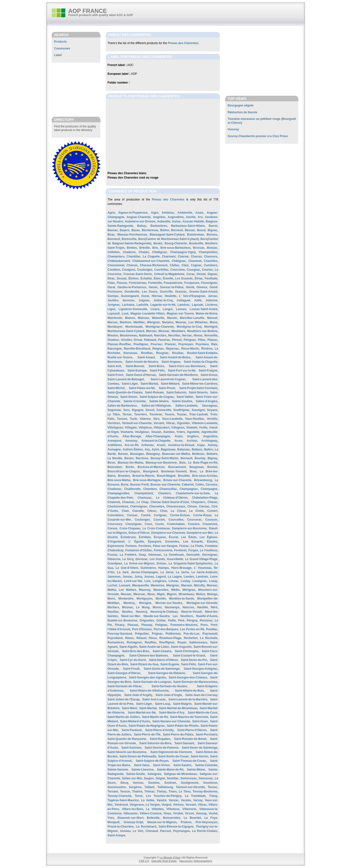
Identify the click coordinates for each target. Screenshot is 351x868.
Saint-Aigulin (128, 647)
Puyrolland (115, 638)
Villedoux (173, 809)
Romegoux (134, 642)
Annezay (131, 441)
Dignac (213, 274)
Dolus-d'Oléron (139, 533)
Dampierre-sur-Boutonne (189, 528)
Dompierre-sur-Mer (200, 533)
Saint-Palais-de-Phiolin (183, 726)
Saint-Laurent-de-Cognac (168, 379)
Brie (155, 248)
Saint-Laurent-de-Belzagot (126, 379)
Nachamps (172, 607)
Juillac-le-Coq (163, 300)
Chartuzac (145, 498)
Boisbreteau (196, 235)
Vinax (167, 813)
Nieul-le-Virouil (191, 612)
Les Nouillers (183, 616)
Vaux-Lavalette (172, 419)
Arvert (161, 445)
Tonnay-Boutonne (205, 792)
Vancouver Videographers (196, 861)
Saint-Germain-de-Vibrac (125, 686)
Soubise (154, 783)
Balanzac (184, 449)
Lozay (213, 581)
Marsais (187, 585)
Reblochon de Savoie (242, 112)
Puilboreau (173, 634)
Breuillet (184, 476)
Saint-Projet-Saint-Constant (198, 388)
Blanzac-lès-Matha (130, 463)
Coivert (212, 511)
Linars (155, 309)
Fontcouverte (163, 550)
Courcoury (115, 524)
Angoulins (210, 436)
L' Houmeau (203, 568)
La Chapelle (151, 257)
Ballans (197, 449)
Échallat (146, 278)
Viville (203, 428)
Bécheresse (150, 230)
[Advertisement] (76, 89)
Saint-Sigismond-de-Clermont (171, 752)
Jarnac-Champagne (144, 572)
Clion (164, 511)
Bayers (125, 230)
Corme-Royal (202, 515)
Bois (182, 463)
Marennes (157, 585)
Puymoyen (186, 344)
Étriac (199, 278)
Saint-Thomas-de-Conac (189, 761)
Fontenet (180, 550)
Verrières (114, 423)
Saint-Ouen (200, 721)
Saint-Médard (170, 384)
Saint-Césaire (162, 651)
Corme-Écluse (180, 515)
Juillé (198, 300)
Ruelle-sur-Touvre (120, 357)
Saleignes (154, 774)
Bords (130, 467)
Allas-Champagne (158, 436)
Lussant (125, 585)
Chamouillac (168, 489)
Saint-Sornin (200, 756)
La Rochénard (146, 827)
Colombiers (116, 515)
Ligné (111, 309)
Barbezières (159, 226)
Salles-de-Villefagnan (156, 406)
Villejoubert (161, 428)
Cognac (196, 265)
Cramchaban (176, 524)
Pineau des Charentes (183, 43)
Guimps (113, 296)
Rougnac (162, 353)
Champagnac (189, 489)
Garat (111, 287)
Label (58, 55)
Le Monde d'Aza (170, 858)
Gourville (166, 292)
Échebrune (128, 537)
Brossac (199, 248)
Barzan (123, 454)
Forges (193, 550)
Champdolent (144, 493)
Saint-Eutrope (137, 371)
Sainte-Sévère (159, 401)
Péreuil (177, 340)
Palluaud (150, 340)
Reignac (158, 349)
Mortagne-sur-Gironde (202, 603)
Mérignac (154, 322)
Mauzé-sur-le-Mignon (162, 822)
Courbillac (161, 270)
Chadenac (114, 489)
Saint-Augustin (181, 647)
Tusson (122, 419)
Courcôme (178, 270)
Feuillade (211, 278)
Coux (148, 524)
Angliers (193, 436)
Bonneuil (114, 239)
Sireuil (150, 410)
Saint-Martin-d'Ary (172, 713)
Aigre (155, 213)
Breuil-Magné (166, 476)
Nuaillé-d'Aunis (207, 616)
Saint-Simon (129, 397)
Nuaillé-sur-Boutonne (122, 620)
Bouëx (158, 243)
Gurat (145, 296)
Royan (182, 642)
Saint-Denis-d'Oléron (163, 660)
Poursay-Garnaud (120, 634)
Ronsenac (131, 353)
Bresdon (124, 476)
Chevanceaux (176, 506)
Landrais (202, 577)
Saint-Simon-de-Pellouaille (138, 756)
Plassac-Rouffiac (119, 344)
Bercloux (142, 458)
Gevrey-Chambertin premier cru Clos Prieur (258, 136)
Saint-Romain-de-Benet (190, 739)
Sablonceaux (198, 642)
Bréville (145, 248)
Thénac (149, 792)
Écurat (173, 537)
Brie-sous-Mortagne (147, 480)
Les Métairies (198, 322)
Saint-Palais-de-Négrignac (147, 726)
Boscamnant (177, 467)
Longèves (159, 581)
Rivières (207, 349)
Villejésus (145, 428)
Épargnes (155, 542)
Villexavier (131, 813)
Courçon (211, 520)
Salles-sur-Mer (132, 778)
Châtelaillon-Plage (205, 498)
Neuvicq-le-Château (164, 612)
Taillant (149, 787)
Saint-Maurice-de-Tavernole (189, 717)
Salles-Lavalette (186, 406)
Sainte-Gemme (118, 770)
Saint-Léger (130, 384)
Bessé (201, 230)
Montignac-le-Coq (189, 327)
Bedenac (198, 454)
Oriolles (126, 340)
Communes (62, 48)
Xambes (169, 432)
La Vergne (153, 805)
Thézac (162, 792)
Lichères (211, 305)
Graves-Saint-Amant (203, 292)
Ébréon (133, 278)
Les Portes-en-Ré (192, 629)
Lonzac (173, 581)
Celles (200, 485)
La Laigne (175, 577)
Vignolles (183, 423)
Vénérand (121, 805)
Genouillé (193, 555)
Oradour (113, 340)
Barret (213, 226)
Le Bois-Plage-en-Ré (203, 463)
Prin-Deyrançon (206, 822)
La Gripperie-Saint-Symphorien (191, 563)
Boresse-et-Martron (151, 467)
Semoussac (189, 778)
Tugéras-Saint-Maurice (123, 800)
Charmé (183, 257)
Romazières (116, 642)
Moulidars (178, 331)
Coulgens (129, 270)
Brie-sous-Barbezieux (175, 248)
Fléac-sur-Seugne (165, 546)
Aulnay (213, 445)
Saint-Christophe (187, 651)
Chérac (212, 502)
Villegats (131, 428)
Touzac (182, 414)
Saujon (149, 778)
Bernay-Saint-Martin (165, 458)
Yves (111, 818)
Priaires (186, 822)
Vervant (159, 423)
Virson (189, 813)
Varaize (186, 800)
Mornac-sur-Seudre (169, 603)
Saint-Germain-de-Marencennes (195, 682)
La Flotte (197, 546)
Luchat (112, 585)
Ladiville (142, 305)
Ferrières (145, 546)
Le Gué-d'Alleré (127, 568)
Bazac (136, 230)
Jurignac (114, 305)
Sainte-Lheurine (142, 770)
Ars (200, 217)
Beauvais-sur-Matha (176, 454)
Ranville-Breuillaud (137, 349)
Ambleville (185, 213)
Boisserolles (171, 818)
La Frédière (128, 555)
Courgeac (193, 270)
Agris (111, 213)
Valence (145, 419)
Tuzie (133, 419)
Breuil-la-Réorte (143, 476)
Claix (185, 265)
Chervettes (157, 506)
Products (60, 42)
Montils (161, 599)
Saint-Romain (154, 392)
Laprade (198, 305)
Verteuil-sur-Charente (137, 423)
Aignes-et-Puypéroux (133, 213)
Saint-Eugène (170, 664)
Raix (214, 344)
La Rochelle (209, 638)
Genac (153, 287)
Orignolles (147, 620)
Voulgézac (142, 432)
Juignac (144, 300)
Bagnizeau (168, 449)
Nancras (188, 607)
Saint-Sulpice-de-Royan (152, 761)
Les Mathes (128, 590)
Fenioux (131, 546)
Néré (214, 607)
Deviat (201, 274)
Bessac (190, 230)
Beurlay (200, 458)
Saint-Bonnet (135, 366)
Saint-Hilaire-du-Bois (189, 691)
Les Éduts (189, 537)
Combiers (210, 265)
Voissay (201, 813)
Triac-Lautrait (198, 414)
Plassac (133, 625)
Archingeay (209, 441)
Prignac (157, 634)
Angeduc (159, 217)
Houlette (171, 296)
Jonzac (128, 577)
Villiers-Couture (151, 813)
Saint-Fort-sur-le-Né (182, 371)
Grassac (181, 292)
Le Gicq (128, 559)
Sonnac (138, 783)
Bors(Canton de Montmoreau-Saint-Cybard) (169, 239)
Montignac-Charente (160, 327)
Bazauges (137, 454)
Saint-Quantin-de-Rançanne (127, 739)
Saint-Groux (209, 375)
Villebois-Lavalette (205, 423)
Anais (200, 213)
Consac (132, 515)
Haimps (163, 568)
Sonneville (164, 410)
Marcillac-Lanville (192, 318)
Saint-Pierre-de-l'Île (147, 734)
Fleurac (122, 283)
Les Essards (184, 278)
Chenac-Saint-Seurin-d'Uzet (170, 502)
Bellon (165, 230)
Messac (126, 594)
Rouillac (178, 353)
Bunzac (212, 248)
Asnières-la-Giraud (181, 445)
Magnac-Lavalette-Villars (148, 314)
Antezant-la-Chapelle (156, 441)
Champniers (116, 257)
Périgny (192, 620)
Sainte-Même (196, 770)
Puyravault (210, 634)
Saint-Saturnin (176, 392)
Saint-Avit (114, 366)
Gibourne (114, 559)
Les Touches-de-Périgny (164, 796)
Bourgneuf (151, 471)
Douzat (122, 278)
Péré (181, 620)
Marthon (125, 322)
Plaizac (212, 340)
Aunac (176, 221)
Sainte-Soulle (136, 774)
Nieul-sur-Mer (131, 616)
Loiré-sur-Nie (133, 581)
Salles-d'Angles (207, 401)
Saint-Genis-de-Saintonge (162, 669)
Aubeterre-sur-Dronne (140, 221)
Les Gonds (157, 559)
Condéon (114, 270)
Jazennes (114, 577)
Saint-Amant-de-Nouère (142, 362)
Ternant (113, 792)
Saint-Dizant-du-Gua (144, 664)
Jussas (149, 577)
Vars (156, 419)
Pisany (120, 625)
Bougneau (197, 467)
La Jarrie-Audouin (204, 572)
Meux (151, 594)
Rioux (153, 638)
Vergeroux (137, 805)
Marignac (173, 585)
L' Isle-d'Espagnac (192, 296)
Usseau (125, 831)
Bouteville (196, 243)
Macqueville (140, 585)
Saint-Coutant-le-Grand (189, 656)
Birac (111, 235)
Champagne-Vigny (183, 252)
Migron (172, 594)
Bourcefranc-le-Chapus (124, 471)
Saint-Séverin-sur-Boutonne (127, 752)
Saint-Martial (149, 384)
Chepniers (198, 502)
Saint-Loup (163, 704)
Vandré (161, 800)
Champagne (209, 489)
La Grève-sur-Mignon (139, 563)
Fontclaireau (138, 283)
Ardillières (115, 445)
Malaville (158, 318)
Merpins (168, 322)
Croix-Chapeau (130, 528)
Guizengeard (130, 296)
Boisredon (115, 467)
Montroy (129, 603)
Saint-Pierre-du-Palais (178, 734)
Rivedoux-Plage (170, 638)
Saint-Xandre (182, 765)
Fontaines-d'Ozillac (139, 550)
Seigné (160, 778)
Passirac (164, 340)
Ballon (209, 449)
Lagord (161, 577)
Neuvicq (141, 612)
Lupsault (114, 314)
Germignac (210, 555)
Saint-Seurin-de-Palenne (162, 748)
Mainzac (143, 318)
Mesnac (181, 322)
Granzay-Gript (133, 822)
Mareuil (212, 318)
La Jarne (167, 572)
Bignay (213, 458)
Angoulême (176, 217)
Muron (157, 607)
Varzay (198, 800)
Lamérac (184, 305)
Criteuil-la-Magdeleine (169, 274)
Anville (191, 217)
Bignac (213, 230)
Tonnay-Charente (119, 796)
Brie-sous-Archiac (205, 476)
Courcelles (176, 520)
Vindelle (192, 428)
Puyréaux (202, 344)
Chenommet (116, 265)
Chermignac (139, 506)
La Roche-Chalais (205, 831)
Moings (212, 594)
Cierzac (204, 506)
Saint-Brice (156, 366)
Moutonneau (129, 335)
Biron (111, 463)
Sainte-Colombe (135, 401)
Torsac (127, 414)
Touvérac (156, 414)
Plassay (147, 625)
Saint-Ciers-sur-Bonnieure (187, 366)
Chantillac (133, 257)
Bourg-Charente (176, 243)
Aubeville (164, 221)
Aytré (155, 449)
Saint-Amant (146, 357)
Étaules (212, 542)
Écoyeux (160, 537)
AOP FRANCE (88, 11)
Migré (161, 594)
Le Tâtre (114, 414)
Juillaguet (183, 300)
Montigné (211, 327)
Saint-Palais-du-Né (142, 388)
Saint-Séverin (198, 392)
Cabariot (188, 485)
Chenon (132, 265)
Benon (129, 458)
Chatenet (114, 502)
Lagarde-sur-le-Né (163, 305)
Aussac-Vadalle (193, 221)
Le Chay (142, 502)
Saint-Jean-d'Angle (169, 695)
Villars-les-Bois (132, 809)
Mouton (113, 335)
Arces (178, 441)
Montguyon (144, 599)
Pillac (202, 340)
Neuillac (113, 612)
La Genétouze (174, 555)
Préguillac (142, 634)
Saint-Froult (131, 669)
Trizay (213, 796)
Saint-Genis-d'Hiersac (141, 375)
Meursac (139, 594)
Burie (125, 485)
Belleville (153, 818)
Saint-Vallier (185, 397)
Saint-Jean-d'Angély (138, 695)
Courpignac (134, 524)
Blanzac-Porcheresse (132, 235)
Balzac (142, 226)
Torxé (139, 796)
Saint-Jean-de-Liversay (201, 695)
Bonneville (129, 239)
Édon (157, 278)
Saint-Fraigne (208, 371)
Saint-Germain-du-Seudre (169, 686)
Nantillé (202, 607)
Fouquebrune (173, 283)
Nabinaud (146, 335)
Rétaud (141, 638)
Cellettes (114, 252)
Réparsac (173, 349)
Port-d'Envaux (142, 629)
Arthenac (147, 445)
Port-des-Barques (166, 629)
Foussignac (209, 283)
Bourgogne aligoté (241, 105)
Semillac (173, 778)
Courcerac (194, 520)
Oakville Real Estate (164, 861)
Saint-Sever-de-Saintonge (200, 748)
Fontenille (155, 283)
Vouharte (127, 432)
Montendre (126, 599)
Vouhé (213, 813)
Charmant (169, 257)
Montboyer (115, 327)
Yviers (181, 432)
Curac (191, 274)
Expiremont (116, 546)
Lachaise (128, 305)
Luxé (125, 314)
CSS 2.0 (144, 861)
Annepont (114, 441)
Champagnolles (118, 493)
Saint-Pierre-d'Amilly (159, 730)
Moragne (145, 603)
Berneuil (177, 230)
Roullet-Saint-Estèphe (202, 353)
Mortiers (113, 607)
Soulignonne (190, 783)
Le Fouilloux (209, 550)
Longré (168, 309)
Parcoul (166, 831)
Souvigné (198, 410)
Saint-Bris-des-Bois (136, 651)
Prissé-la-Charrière (121, 827)
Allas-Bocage (132, 436)
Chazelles (210, 261)
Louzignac (200, 581)
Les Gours (150, 292)
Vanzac (174, 800)
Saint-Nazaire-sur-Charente (171, 721)
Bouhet (212, 467)
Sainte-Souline (182, 401)
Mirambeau (186, 594)
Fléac (111, 283)
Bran (193, 471)
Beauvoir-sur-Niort (130, 818)
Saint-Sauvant (184, 743)
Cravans (194, 524)
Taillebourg (165, 787)
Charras (196, 257)
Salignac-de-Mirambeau (180, 774)
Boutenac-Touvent (174, 471)
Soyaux (212, 410)
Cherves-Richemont (154, 265)
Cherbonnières (118, 506)
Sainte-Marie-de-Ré (170, 770)
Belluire (212, 454)
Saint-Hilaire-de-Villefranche (149, 691)
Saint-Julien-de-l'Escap (124, 699)
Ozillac (161, 620)
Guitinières (148, 568)
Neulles (127, 612)
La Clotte (196, 511)
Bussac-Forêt (140, 485)
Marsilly (200, 585)
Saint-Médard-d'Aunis (135, 721)
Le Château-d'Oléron (172, 498)
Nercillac (174, 335)
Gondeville (132, 292)
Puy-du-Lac (191, 634)
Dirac (111, 278)
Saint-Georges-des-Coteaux (188, 677)
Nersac (187, 335)
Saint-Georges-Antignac (200, 669)
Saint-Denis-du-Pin (194, 660)
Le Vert (138, 831)
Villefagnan (115, 428)
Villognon (178, 428)
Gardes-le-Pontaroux (132, 287)
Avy (147, 449)
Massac (212, 585)
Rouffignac (167, 642)
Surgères (135, 787)
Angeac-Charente (139, 217)
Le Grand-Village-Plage (201, 559)
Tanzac (213, 787)
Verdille (212, 419)
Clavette (138, 511)
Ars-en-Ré (132, 445)
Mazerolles (161, 590)
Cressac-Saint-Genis (138, 274)
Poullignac (141, 344)
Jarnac (213, 296)
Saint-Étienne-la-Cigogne (176, 827)
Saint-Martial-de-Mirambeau (178, 708)
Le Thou (185, 792)
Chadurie (129, 252)
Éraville (168, 278)
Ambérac (168, 213)
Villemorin (189, 809)
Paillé (172, 620)
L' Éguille (136, 542)
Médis (175, 590)
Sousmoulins (117, 787)
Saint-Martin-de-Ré (155, 717)
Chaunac (128, 502)
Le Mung (143, 607)
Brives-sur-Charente (177, 480)
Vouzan (156, 432)
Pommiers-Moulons (184, 625)
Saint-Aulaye (116, 835)
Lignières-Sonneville (133, 309)
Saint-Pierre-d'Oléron (192, 730)
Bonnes (212, 235)
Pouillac (212, 629)
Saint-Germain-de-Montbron (178, 375)
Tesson (125, 792)
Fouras (112, 555)
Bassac (113, 230)
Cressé (112, 528)
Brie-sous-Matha (119, 480)
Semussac (206, 778)
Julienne (211, 300)
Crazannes (210, 524)
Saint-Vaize (141, 765)
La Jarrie (183, 572)
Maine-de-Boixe (207, 314)
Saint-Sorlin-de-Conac (174, 756)
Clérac (152, 511)
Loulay (186, 581)
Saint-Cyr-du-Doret (133, 660)
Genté (190, 287)
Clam (125, 511)
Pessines (206, 620)
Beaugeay (153, 454)
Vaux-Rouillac (195, 419)
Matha (112, 590)
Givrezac (141, 559)
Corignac (160, 515)
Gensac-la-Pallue (172, 287)
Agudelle (193, 432)
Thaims (137, 792)
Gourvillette (175, 559)
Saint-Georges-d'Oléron (124, 673)
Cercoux (212, 485)
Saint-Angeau (171, 362)
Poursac (156, 344)
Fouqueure (192, 283)
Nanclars (160, 335)
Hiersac (157, 296)
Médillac (139, 322)
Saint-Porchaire (207, 734)
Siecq (124, 783)
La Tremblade (195, 796)
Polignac (161, 625)
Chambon (150, 489)
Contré (146, 515)
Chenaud (152, 831)
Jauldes (113, 300)
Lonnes (181, 309)
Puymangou (181, 831)
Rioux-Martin (190, 349)
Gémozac (155, 555)
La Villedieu (155, 809)
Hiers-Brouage (181, 568)
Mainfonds (115, 318)
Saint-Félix (157, 371)
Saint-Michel (116, 388)
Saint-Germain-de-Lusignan (152, 682)
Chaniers (164, 493)
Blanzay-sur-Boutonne (161, 463)
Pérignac (190, 340)
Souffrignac (181, 410)
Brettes (132, 248)
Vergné (166, 805)
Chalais (144, 252)
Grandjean (115, 563)
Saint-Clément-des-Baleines (149, 656)
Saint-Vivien (161, 765)
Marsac (112, 322)
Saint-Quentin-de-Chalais (125, 392)
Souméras (210, 783)
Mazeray (145, 590)
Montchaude (134, 327)
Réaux (129, 638)
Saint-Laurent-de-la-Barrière (188, 699)
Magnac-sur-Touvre (180, 314)
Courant (159, 520)
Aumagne (114, 449)
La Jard (123, 572)
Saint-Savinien (132, 748)
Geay (142, 555)
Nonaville (211, 335)
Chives (192, 506)
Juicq (138, 577)
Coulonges (145, 270)
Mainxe (130, 318)
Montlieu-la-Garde (182, 599)
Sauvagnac (210, 406)
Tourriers (141, 414)
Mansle (172, 318)
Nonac (198, 335)
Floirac (184, 546)
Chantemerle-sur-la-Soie (193, 493)
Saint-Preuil (167, 388)
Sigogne (138, 410)
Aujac (201, 445)
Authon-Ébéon (133, 449)
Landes (189, 577)
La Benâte (115, 458)
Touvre (170, 414)
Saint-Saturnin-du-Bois (155, 743)
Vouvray (233, 129)
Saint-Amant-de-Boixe (175, 357)
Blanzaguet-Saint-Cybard (167, 235)
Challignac (160, 252)
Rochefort (191, 638)
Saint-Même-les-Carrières (200, 384)
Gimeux (202, 287)
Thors (173, 792)
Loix (147, 581)
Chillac (174, 265)
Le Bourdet (192, 818)
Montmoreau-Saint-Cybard (126, 331)
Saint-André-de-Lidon (154, 647)
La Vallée (148, 800)
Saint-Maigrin (182, 704)
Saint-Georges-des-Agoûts (147, 677)
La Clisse (178, 511)
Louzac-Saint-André (203, 309)
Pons (204, 625)
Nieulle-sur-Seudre (156, 616)
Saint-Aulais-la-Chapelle (200, 362)
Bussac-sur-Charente (165, 485)
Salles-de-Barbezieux (122, 406)
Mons (213, 322)
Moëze (201, 594)
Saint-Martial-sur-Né (142, 713)
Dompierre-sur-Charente (168, 533)
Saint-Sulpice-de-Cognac (157, 397)
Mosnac (164, 331)
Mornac (151, 331)
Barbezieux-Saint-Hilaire (188, 226)
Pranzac (170, 344)
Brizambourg (203, 480)
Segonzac (114, 410)
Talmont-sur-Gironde (190, 787)
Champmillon (208, 252)
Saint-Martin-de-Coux (202, 713)
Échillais (145, 537)
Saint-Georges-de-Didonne (166, 673)
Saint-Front (115, 375)
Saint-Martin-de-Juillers (124, 717)
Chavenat (195, 261)
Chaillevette (132, 489)
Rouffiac (147, 353)
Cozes (160, 524)
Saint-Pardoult (132, 730)
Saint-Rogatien (160, 739)
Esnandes (172, 542)
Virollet (178, 813)
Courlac (208, 270)
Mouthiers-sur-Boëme (202, 331)
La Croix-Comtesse (156, 528)
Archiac (192, 441)
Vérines (178, 805)
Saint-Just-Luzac (154, 699)
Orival (138, 340)
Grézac (161, 563)
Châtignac (179, 261)
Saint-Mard (129, 708)
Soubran (170, 783)
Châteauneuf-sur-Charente (151, 261)
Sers (127, 410)
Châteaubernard (119, 261)
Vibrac (170, 423)
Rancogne (115, 349)
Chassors (211, 257)
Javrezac (129, 300)
